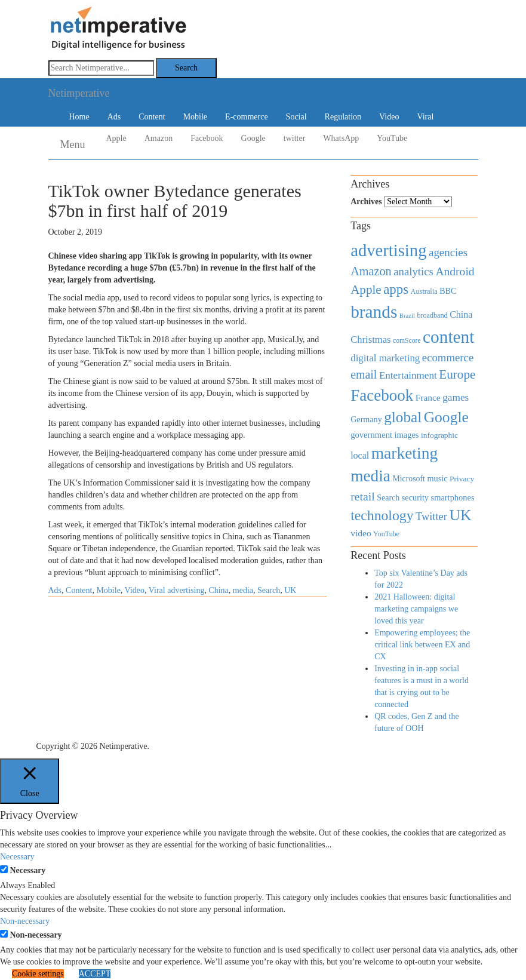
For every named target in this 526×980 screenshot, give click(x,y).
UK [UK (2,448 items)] (460, 515)
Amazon (159, 138)
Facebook (207, 138)
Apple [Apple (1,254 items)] (366, 290)
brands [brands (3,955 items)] (374, 312)
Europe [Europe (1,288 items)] (457, 374)
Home (79, 117)
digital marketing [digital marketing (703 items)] (385, 358)
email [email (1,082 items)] (364, 374)
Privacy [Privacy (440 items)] (462, 479)
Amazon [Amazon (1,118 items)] (371, 271)
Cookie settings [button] (38, 974)
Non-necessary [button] (25, 921)
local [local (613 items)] (360, 455)
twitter (295, 138)
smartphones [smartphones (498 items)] (453, 497)
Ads (114, 117)
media (243, 590)
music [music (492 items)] (437, 478)
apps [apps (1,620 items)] (396, 289)
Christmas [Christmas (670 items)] (370, 340)
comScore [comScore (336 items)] (407, 341)
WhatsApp (341, 138)
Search (269, 590)
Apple (116, 138)
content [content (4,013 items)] (448, 337)
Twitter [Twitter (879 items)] (431, 517)
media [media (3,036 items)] (370, 476)
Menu (73, 145)
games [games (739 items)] (456, 397)
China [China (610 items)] (461, 314)
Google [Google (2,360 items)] (446, 417)
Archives (366, 202)
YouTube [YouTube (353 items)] (386, 534)
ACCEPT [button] (95, 974)
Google (253, 138)
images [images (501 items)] (407, 435)
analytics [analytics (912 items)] (413, 271)
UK (290, 590)
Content (152, 117)
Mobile (195, 117)
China (218, 590)
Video (389, 117)
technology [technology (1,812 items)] (382, 515)
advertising (186, 590)
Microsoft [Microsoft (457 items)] (408, 479)
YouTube (392, 138)
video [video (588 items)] (361, 533)
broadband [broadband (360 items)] (432, 315)
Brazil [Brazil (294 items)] (407, 316)
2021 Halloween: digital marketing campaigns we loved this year (416, 609)
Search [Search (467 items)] (388, 498)
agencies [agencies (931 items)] (448, 252)
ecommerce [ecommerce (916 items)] (448, 357)
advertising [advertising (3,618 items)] (388, 250)
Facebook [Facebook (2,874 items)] (382, 395)
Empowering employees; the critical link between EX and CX (422, 645)
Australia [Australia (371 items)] (424, 291)
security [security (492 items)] (415, 497)
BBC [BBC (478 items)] (448, 291)
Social (296, 117)
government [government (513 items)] (371, 435)
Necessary (28, 870)
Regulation (343, 117)
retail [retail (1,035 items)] (363, 496)
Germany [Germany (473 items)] (366, 419)
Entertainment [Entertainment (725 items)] (408, 375)
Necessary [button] (17, 857)
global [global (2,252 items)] (403, 417)
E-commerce (247, 117)
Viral (425, 117)
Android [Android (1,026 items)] (455, 271)
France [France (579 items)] (428, 397)
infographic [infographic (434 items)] (439, 435)
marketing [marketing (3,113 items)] (405, 453)
